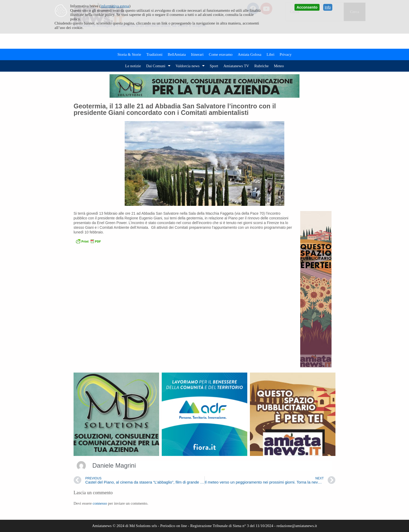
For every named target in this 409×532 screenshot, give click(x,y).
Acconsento (307, 7)
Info (328, 7)
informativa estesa (115, 6)
